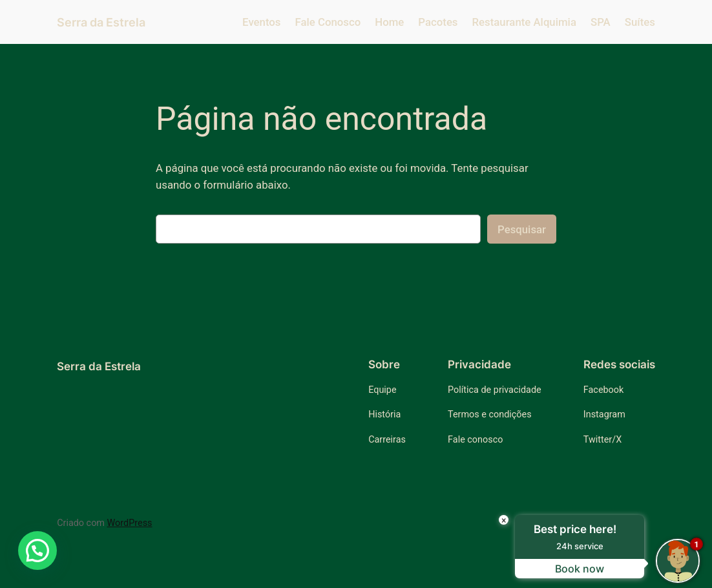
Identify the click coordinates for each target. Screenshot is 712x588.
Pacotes (438, 22)
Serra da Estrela (101, 22)
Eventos (261, 22)
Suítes (640, 22)
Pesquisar (522, 229)
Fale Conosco (328, 22)
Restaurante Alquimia (524, 22)
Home (389, 22)
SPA (601, 22)
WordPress (130, 523)
